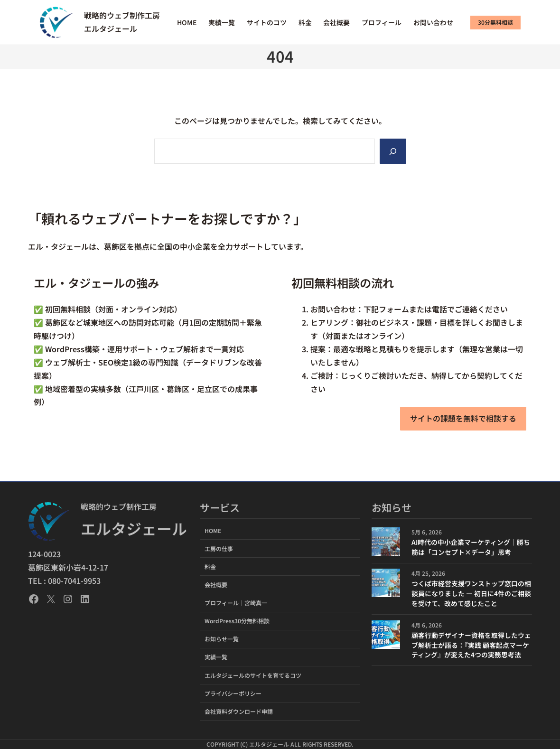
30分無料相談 (495, 22)
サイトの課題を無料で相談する (463, 418)
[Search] (393, 151)
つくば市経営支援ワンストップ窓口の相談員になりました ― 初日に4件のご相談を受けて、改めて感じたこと (471, 593)
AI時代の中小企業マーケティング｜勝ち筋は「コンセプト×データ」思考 (471, 547)
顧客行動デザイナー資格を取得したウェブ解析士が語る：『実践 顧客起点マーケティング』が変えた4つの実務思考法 (471, 645)
